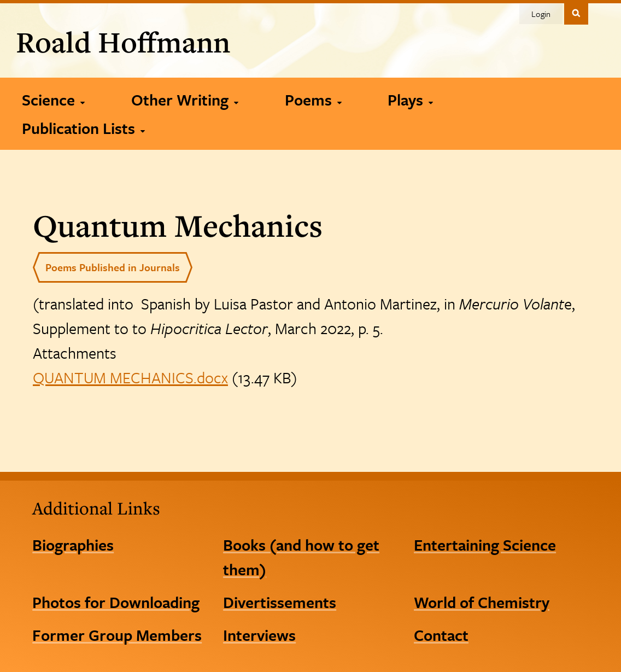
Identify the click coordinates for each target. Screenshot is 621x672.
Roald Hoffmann (123, 42)
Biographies (73, 545)
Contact (441, 635)
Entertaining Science (485, 545)
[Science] (53, 100)
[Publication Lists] (83, 128)
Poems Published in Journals (113, 267)
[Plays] (410, 100)
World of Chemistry (482, 602)
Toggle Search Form (576, 13)
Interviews (259, 635)
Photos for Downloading (116, 602)
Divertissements (280, 602)
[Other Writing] (184, 100)
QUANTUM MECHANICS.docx (130, 377)
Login (541, 14)
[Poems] (313, 100)
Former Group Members (117, 635)
